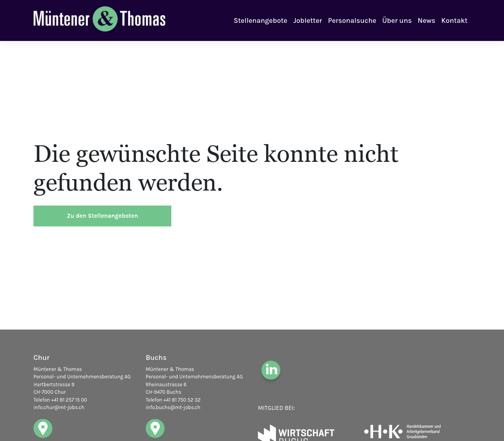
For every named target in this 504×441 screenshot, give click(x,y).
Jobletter (308, 20)
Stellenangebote (261, 20)
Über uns (397, 20)
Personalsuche (352, 20)
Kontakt (455, 20)
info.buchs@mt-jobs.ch (173, 407)
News (427, 20)
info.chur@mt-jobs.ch (59, 407)
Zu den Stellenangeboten (103, 216)
